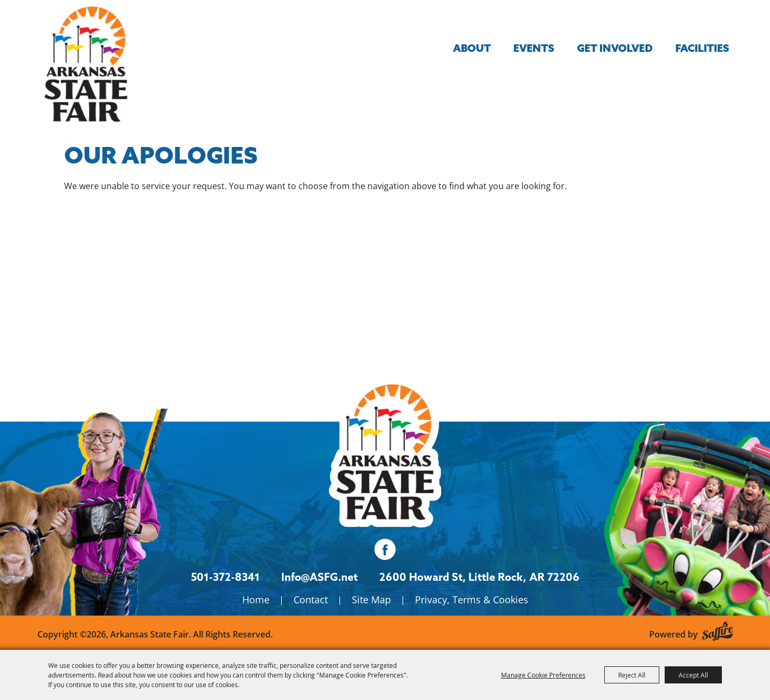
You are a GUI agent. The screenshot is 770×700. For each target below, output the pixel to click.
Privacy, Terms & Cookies (472, 600)
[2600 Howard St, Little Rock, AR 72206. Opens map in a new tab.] (453, 577)
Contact (311, 600)
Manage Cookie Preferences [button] (543, 675)
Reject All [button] (632, 675)
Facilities (702, 48)
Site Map (371, 600)
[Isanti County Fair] (385, 452)
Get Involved (615, 48)
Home (256, 600)
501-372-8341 (225, 577)
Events (534, 48)
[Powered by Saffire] (717, 629)
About (472, 48)
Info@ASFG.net (319, 577)
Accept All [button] (693, 675)
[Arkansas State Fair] (86, 64)
